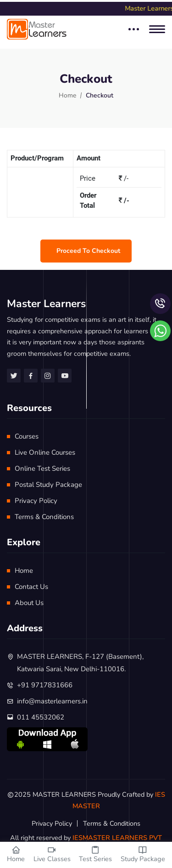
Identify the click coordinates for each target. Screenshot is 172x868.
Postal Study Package (48, 485)
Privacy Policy (36, 501)
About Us (29, 603)
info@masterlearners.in (52, 701)
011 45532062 (41, 717)
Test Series (95, 855)
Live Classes (52, 855)
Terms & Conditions (44, 517)
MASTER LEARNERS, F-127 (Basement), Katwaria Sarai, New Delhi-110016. (80, 663)
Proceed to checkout (88, 251)
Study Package (143, 855)
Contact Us (31, 587)
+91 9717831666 (45, 685)
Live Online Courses (45, 452)
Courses (27, 436)
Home (67, 95)
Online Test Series (42, 468)
